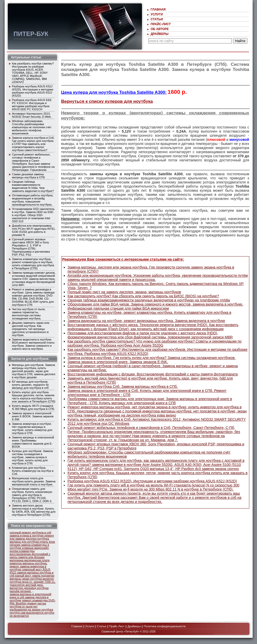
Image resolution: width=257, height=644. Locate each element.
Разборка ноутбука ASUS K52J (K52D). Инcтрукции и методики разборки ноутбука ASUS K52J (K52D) (33, 91)
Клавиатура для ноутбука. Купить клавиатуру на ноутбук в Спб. (33, 471)
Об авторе (160, 29)
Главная (158, 10)
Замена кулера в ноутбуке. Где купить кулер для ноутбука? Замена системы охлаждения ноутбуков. (152, 358)
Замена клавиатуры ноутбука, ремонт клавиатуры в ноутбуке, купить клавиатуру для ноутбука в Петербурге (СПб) (33, 264)
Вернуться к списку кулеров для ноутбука (107, 101)
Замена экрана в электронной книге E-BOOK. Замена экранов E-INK (33, 416)
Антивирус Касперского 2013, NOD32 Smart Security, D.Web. (32, 115)
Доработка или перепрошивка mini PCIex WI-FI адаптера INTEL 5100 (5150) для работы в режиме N (34, 230)
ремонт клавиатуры (35, 600)
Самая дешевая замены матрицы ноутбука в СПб (28, 176)
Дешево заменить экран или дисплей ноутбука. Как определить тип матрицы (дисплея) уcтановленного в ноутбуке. (31, 329)
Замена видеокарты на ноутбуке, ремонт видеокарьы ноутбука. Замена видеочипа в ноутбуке (147, 321)
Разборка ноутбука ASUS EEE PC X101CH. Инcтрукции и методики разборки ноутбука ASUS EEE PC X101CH (32, 105)
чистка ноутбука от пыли (28, 605)
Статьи (157, 19)
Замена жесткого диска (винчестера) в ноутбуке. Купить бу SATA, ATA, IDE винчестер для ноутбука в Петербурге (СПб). (34, 510)
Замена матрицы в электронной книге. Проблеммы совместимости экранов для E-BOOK (33, 442)
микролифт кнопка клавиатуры (29, 549)
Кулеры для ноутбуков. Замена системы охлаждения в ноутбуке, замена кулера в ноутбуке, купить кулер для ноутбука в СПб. (33, 457)
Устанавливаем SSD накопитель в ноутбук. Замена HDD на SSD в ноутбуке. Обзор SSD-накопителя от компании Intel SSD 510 (33, 215)
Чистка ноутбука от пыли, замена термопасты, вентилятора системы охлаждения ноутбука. (29, 314)
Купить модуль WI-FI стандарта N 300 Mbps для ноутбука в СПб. (34, 407)
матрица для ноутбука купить (29, 542)
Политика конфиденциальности (165, 626)
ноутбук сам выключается (27, 613)
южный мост (23, 576)
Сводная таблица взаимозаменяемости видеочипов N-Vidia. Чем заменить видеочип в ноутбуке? (33, 186)
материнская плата (37, 560)
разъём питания (21, 591)
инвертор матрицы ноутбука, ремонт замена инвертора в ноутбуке (29, 566)
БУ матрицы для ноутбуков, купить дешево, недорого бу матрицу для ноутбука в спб (30, 385)
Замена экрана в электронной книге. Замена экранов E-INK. (118, 362)
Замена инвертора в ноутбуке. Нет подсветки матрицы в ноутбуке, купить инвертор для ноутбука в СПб (32, 428)
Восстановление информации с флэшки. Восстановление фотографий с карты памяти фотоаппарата (153, 374)
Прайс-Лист (161, 24)
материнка (17, 560)
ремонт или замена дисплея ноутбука (32, 537)
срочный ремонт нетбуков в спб (31, 532)
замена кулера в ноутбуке (27, 536)
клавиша (28, 548)
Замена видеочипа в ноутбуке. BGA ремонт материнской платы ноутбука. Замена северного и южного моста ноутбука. (33, 344)
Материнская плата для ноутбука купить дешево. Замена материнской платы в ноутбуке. (34, 481)
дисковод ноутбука (36, 588)
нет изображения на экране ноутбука (32, 608)
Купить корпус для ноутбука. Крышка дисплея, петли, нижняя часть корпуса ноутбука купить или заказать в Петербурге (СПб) (34, 397)
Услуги (157, 14)
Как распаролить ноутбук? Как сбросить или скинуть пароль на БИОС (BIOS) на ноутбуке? (143, 296)
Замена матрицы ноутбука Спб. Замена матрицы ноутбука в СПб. (123, 387)
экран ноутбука (32, 579)
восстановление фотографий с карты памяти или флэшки (30, 556)
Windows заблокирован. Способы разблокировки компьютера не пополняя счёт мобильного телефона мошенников (32, 127)
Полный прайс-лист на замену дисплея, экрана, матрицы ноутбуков (124, 292)
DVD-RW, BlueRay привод (33, 602)
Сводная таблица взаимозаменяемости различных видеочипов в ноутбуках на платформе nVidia (149, 300)
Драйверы (160, 34)
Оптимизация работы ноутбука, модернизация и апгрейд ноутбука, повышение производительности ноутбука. (33, 200)
